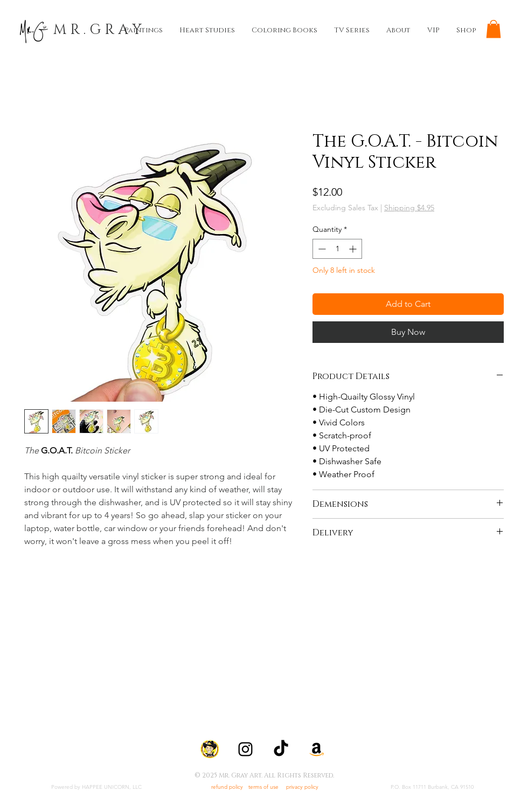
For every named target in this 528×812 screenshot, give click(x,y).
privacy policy (302, 787)
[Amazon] (317, 749)
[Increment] (354, 249)
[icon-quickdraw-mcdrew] (210, 749)
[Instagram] (245, 749)
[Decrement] (321, 249)
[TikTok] (281, 749)
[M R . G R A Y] (98, 30)
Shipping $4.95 (409, 208)
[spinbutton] (337, 249)
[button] (494, 29)
